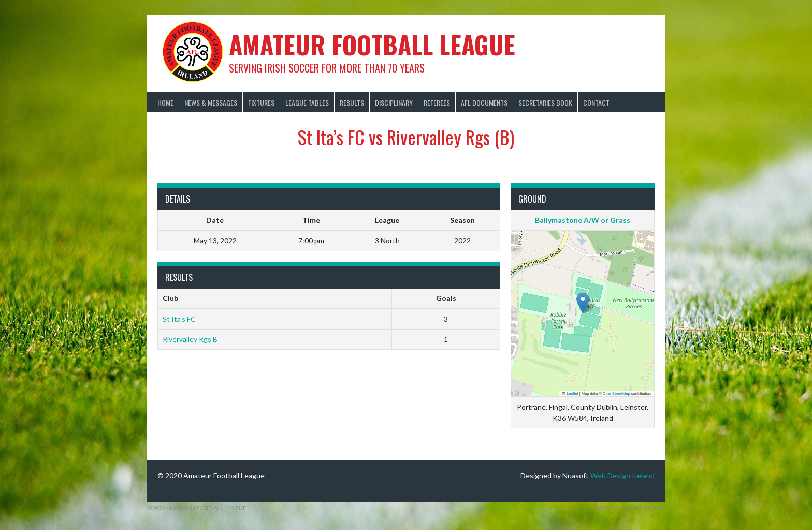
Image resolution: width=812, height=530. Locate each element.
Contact (596, 102)
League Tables (307, 102)
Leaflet (570, 393)
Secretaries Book (545, 102)
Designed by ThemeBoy (630, 508)
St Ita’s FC (179, 319)
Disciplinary (394, 102)
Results (352, 102)
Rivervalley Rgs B (190, 339)
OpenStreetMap (617, 393)
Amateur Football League (372, 44)
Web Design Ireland (622, 475)
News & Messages (211, 102)
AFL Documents (484, 102)
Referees (437, 102)
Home (165, 102)
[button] (583, 303)
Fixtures (261, 102)
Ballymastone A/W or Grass (583, 220)
